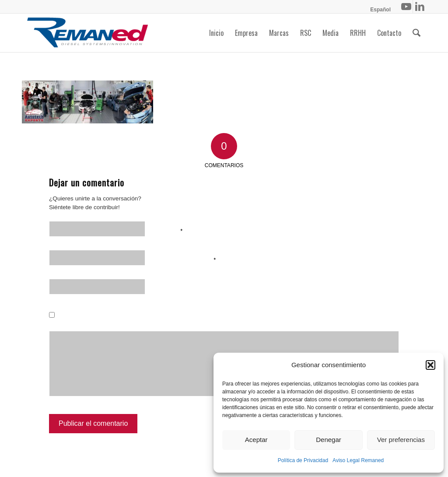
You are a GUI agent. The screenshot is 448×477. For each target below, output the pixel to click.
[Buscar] (416, 33)
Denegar (329, 440)
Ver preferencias (401, 440)
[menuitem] (378, 10)
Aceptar (256, 440)
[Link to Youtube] (406, 7)
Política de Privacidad (303, 460)
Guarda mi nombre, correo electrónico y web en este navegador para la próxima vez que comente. (212, 317)
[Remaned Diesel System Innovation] (87, 33)
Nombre (169, 230)
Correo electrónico (186, 259)
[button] (430, 365)
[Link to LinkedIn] (420, 7)
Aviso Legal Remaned (358, 460)
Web (162, 288)
